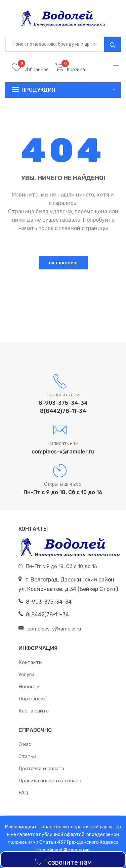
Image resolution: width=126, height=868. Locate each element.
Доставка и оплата (41, 769)
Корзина (70, 70)
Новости (29, 687)
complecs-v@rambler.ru (63, 452)
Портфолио (33, 699)
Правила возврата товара (50, 781)
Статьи (27, 756)
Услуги (26, 675)
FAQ (23, 793)
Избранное (30, 70)
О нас (25, 744)
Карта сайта (34, 711)
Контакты (30, 662)
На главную (63, 263)
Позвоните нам (63, 862)
